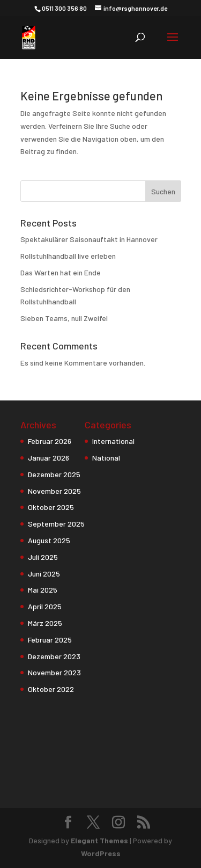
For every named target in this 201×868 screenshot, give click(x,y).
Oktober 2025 (51, 507)
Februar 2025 (50, 640)
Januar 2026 (49, 458)
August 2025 (49, 540)
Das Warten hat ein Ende (61, 272)
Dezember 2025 (54, 474)
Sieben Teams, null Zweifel (64, 318)
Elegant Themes (99, 840)
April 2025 (45, 606)
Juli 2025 (43, 557)
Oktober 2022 (51, 689)
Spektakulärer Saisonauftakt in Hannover (89, 239)
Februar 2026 (50, 441)
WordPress (101, 853)
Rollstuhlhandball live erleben (68, 256)
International (113, 441)
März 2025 (45, 623)
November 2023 (54, 672)
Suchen (163, 191)
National (106, 458)
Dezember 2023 (54, 656)
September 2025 (56, 524)
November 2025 (54, 491)
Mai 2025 (43, 590)
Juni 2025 (44, 574)
